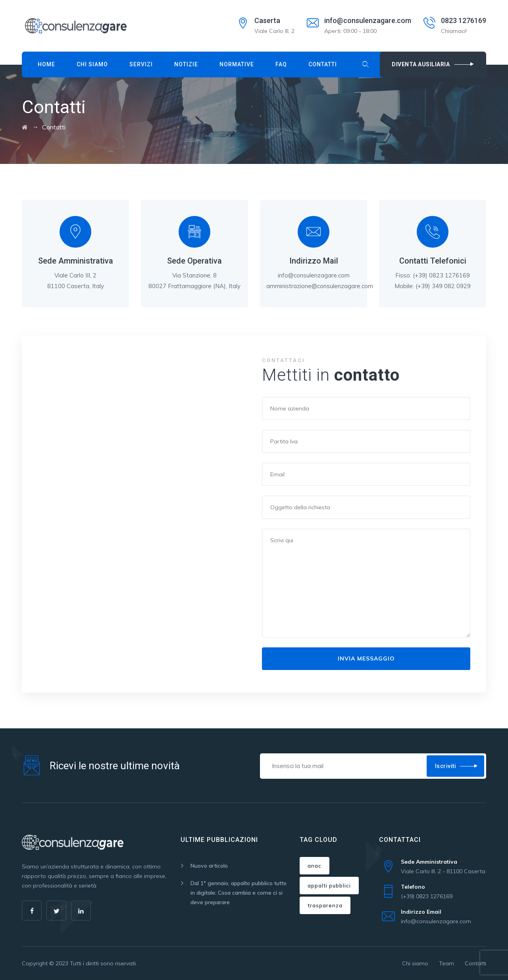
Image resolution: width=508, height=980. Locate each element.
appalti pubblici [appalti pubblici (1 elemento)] (329, 886)
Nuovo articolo (209, 866)
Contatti (323, 64)
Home (46, 64)
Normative (237, 64)
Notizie (186, 64)
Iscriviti (446, 766)
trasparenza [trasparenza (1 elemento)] (325, 905)
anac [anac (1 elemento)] (315, 866)
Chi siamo (92, 64)
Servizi (141, 64)
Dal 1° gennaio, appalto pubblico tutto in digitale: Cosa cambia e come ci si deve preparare (239, 893)
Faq (281, 64)
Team (446, 963)
